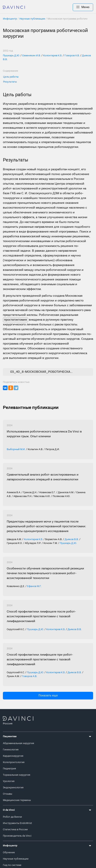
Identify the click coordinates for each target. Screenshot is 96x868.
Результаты (10, 82)
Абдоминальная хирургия (18, 743)
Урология (9, 781)
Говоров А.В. (72, 56)
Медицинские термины (17, 800)
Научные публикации (16, 859)
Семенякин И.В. (31, 56)
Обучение (9, 853)
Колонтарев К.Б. (53, 56)
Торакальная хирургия (17, 775)
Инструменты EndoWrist (17, 823)
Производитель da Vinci (17, 836)
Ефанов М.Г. (34, 586)
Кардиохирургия (13, 756)
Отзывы (8, 794)
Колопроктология (14, 762)
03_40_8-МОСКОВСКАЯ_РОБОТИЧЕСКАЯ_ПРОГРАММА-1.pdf (42, 372)
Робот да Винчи (12, 817)
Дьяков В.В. (72, 539)
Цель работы (11, 77)
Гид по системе (12, 865)
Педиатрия (9, 769)
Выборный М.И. (16, 449)
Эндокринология (13, 788)
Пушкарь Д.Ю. (11, 56)
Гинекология (11, 750)
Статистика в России (15, 830)
